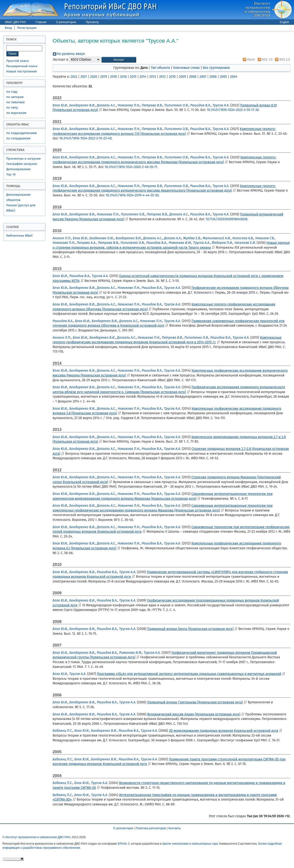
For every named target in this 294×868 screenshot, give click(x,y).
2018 (113, 77)
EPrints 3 (124, 844)
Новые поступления (21, 71)
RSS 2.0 (282, 60)
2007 (203, 77)
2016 (123, 77)
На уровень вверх (71, 54)
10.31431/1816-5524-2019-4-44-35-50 (132, 195)
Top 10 (11, 174)
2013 (153, 77)
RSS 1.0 (264, 60)
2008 (193, 77)
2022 (74, 77)
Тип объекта (160, 68)
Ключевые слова (186, 68)
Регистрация (27, 28)
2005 (223, 77)
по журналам (16, 113)
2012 (162, 77)
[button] (119, 60)
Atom (248, 60)
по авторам (15, 97)
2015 (133, 77)
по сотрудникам (18, 138)
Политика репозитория (151, 828)
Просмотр (92, 22)
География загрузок (22, 164)
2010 (172, 77)
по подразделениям (21, 133)
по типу (12, 107)
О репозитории (66, 22)
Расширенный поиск (22, 66)
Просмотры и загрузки (23, 159)
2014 (143, 77)
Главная (41, 22)
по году (12, 92)
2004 (234, 77)
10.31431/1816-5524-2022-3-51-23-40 (86, 138)
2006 (213, 77)
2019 (104, 77)
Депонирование (18, 169)
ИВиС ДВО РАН (15, 22)
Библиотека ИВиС (20, 236)
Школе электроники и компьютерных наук (190, 844)
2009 (182, 77)
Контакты (175, 828)
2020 (94, 77)
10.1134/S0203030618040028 (227, 219)
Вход (8, 28)
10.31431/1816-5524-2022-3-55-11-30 (233, 110)
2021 (84, 77)
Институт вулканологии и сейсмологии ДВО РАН (38, 837)
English (285, 22)
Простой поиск (18, 61)
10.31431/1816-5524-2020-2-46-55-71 (131, 167)
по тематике (15, 102)
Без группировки (216, 68)
